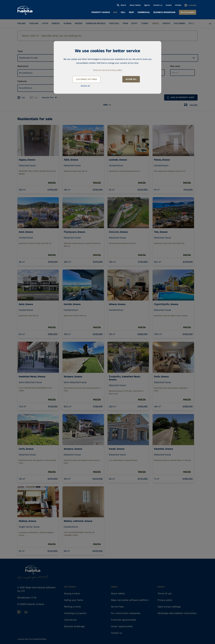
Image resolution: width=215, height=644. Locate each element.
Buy (115, 12)
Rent (131, 12)
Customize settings (87, 79)
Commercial (144, 12)
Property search (101, 12)
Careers (169, 5)
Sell (123, 12)
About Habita (135, 5)
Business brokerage (164, 12)
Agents (147, 5)
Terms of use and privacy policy (108, 70)
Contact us (158, 5)
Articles (178, 5)
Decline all (85, 86)
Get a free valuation (188, 12)
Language (192, 5)
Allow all (131, 79)
